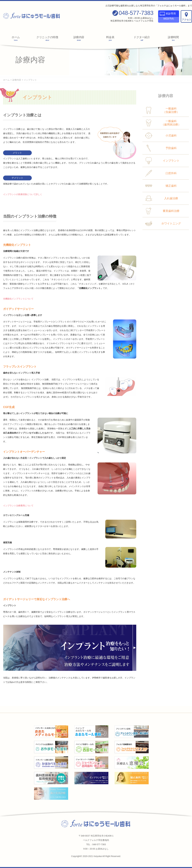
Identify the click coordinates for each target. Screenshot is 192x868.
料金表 (110, 38)
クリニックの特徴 (47, 38)
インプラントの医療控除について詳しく (23, 194)
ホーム (16, 38)
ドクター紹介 (142, 38)
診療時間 (173, 38)
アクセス (186, 17)
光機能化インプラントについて (18, 299)
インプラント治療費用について (18, 506)
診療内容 (79, 38)
